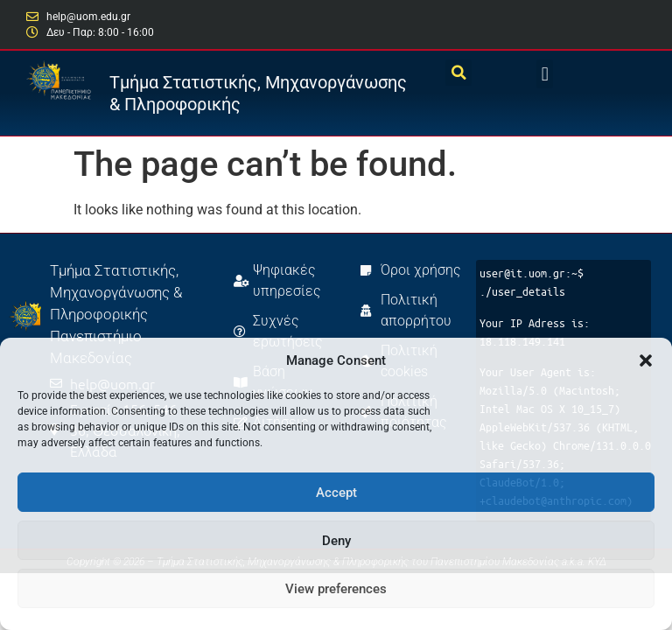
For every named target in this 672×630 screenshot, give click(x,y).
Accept (336, 493)
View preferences (336, 589)
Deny (336, 541)
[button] (646, 360)
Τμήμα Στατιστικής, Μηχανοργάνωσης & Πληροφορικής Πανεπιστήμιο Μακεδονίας (116, 314)
